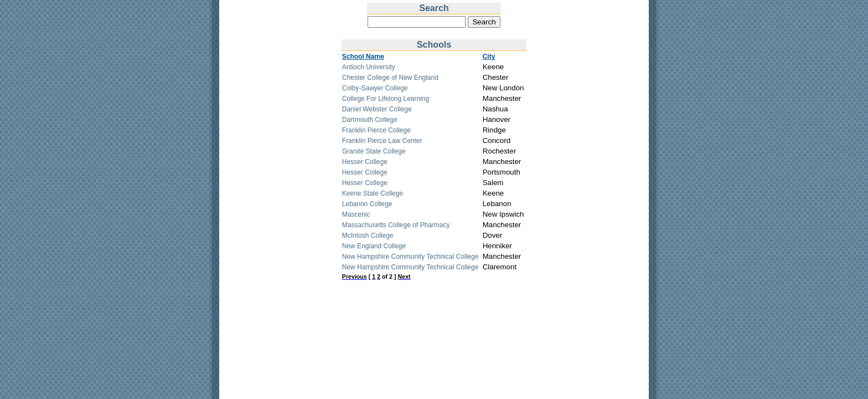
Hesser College (365, 162)
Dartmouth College (370, 120)
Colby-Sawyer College (375, 88)
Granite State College (374, 151)
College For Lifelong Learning (386, 99)
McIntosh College (368, 236)
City (489, 57)
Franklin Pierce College (376, 130)
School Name (363, 57)
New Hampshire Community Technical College (410, 257)
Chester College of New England (390, 78)
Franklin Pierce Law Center (382, 141)
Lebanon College (367, 204)
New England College (374, 246)
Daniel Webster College (377, 109)
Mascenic (356, 214)
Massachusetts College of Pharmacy (396, 225)
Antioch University (369, 67)
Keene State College (373, 193)
